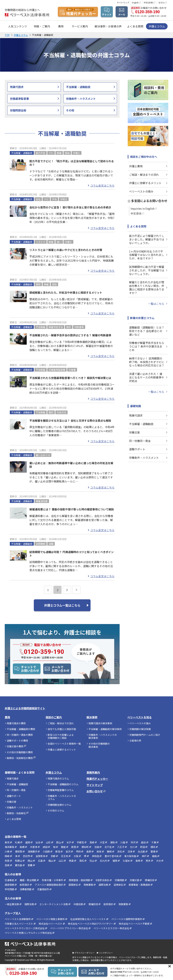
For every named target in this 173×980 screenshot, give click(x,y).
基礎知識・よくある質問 (20, 772)
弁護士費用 (136, 166)
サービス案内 (80, 26)
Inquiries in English (143, 208)
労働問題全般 (18, 110)
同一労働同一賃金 (140, 441)
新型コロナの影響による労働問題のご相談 (61, 736)
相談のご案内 (54, 717)
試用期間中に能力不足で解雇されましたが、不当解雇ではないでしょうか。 (147, 270)
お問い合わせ (95, 791)
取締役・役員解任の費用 (20, 758)
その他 (70, 110)
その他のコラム (56, 810)
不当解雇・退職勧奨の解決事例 (105, 729)
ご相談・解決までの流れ (144, 175)
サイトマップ (123, 2)
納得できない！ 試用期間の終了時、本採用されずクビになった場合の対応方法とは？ (147, 362)
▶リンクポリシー (105, 953)
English (135, 2)
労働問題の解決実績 (140, 729)
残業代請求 (17, 87)
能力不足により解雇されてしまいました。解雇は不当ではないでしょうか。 (147, 239)
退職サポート (137, 449)
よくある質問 (135, 26)
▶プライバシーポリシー (83, 953)
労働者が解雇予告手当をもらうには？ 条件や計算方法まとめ (147, 346)
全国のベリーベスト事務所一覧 (64, 744)
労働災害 (134, 432)
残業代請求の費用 (16, 723)
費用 (7, 717)
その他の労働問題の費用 (20, 752)
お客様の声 (135, 741)
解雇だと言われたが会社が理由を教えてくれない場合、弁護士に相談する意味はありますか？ (147, 287)
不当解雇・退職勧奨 (78, 87)
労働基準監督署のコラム (61, 790)
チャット (107, 14)
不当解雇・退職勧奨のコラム (63, 784)
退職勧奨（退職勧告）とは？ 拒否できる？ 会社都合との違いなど (147, 331)
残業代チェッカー (97, 779)
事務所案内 (93, 772)
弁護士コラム (157, 26)
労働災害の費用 (15, 746)
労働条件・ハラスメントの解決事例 (103, 736)
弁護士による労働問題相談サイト (25, 708)
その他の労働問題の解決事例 (99, 745)
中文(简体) (149, 2)
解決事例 (92, 717)
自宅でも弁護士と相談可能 (62, 729)
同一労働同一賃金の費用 (20, 735)
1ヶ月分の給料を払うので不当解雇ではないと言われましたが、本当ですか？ (147, 255)
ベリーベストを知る (140, 717)
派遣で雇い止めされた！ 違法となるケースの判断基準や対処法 (147, 377)
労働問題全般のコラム (59, 805)
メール (122, 14)
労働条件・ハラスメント (81, 99)
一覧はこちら (156, 304)
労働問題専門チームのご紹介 (145, 735)
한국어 (162, 2)
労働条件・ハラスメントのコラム (62, 797)
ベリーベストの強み (141, 191)
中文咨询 (136, 213)
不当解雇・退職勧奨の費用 (21, 729)
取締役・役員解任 (16, 813)
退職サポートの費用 (17, 741)
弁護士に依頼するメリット (145, 183)
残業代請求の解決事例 (100, 723)
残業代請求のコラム (58, 778)
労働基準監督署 (19, 99)
